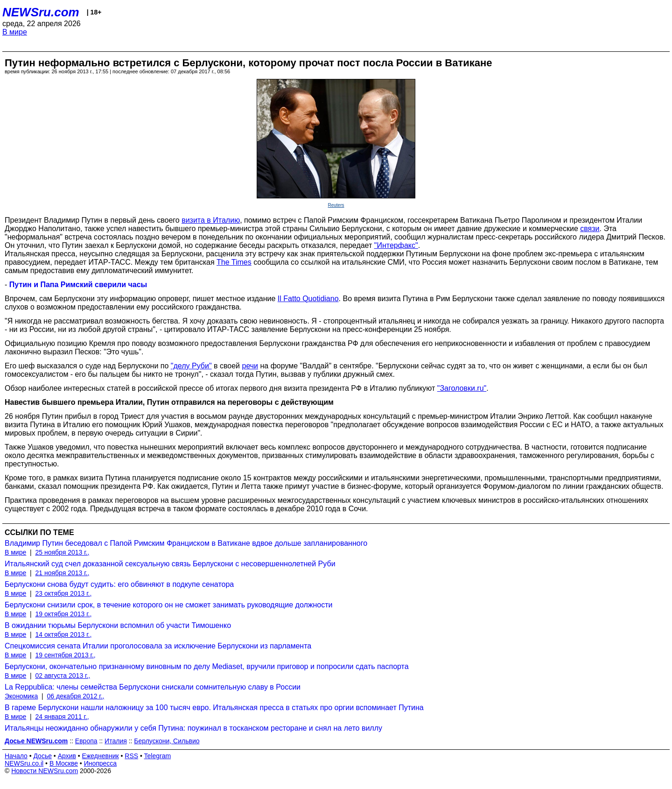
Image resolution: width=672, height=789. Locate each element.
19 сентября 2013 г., (65, 655)
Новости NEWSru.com (45, 771)
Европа (86, 741)
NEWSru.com (41, 12)
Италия (116, 741)
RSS (131, 756)
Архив (67, 756)
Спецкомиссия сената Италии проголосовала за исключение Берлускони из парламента (158, 646)
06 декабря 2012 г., (76, 696)
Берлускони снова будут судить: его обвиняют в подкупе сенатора (119, 584)
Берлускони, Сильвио (167, 741)
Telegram (158, 756)
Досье (42, 756)
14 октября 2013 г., (63, 634)
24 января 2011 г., (62, 717)
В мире (15, 32)
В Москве (64, 763)
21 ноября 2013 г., (62, 573)
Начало (16, 756)
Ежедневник (101, 756)
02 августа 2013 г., (63, 676)
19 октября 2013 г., (63, 614)
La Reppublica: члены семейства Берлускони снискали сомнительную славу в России (153, 687)
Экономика (21, 696)
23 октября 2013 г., (63, 593)
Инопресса (101, 763)
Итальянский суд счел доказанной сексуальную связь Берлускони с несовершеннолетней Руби (170, 564)
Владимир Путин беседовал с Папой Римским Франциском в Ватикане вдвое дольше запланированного (186, 543)
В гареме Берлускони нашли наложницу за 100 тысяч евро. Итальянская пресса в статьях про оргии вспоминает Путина (214, 708)
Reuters (336, 205)
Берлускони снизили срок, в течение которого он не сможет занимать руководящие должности (168, 605)
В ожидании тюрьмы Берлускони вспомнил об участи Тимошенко (118, 625)
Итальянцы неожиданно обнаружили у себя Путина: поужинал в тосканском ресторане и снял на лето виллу (193, 728)
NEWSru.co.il (24, 763)
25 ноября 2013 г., (62, 552)
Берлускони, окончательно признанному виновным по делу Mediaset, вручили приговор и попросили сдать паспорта (207, 666)
